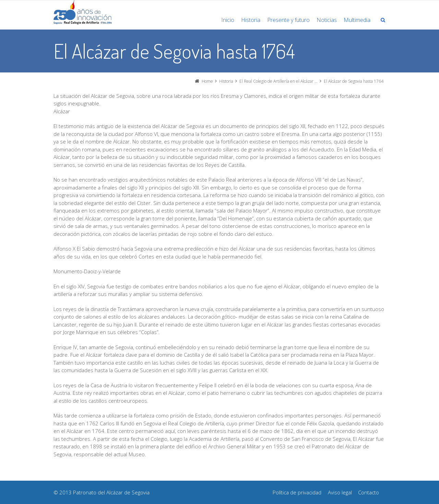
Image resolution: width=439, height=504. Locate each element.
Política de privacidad (297, 492)
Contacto (369, 492)
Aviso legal (340, 492)
